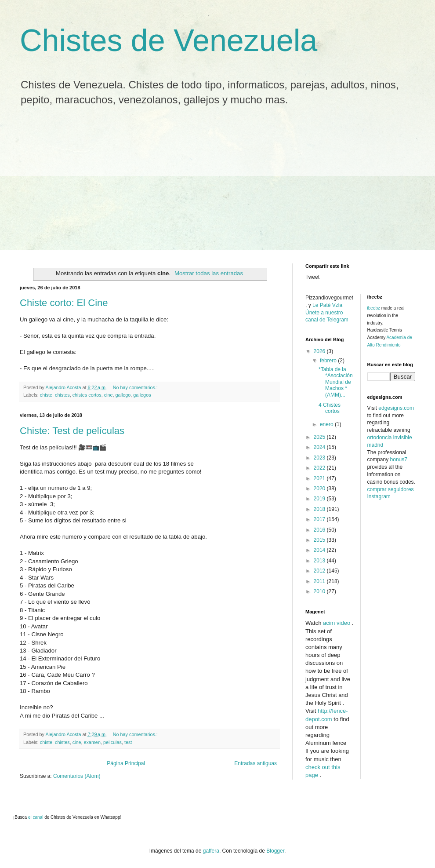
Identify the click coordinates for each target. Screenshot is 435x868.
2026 (320, 351)
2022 (320, 468)
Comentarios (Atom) (77, 776)
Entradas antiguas (256, 763)
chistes (62, 395)
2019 (320, 499)
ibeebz (374, 308)
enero (327, 424)
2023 (320, 458)
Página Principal (126, 763)
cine (109, 395)
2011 (320, 581)
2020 (320, 489)
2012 (320, 571)
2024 (320, 447)
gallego (123, 395)
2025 (320, 437)
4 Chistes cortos (330, 408)
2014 (320, 550)
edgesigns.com (396, 408)
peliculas (112, 742)
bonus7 (399, 460)
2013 (320, 561)
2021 (320, 478)
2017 (320, 519)
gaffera (211, 851)
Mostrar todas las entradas (209, 273)
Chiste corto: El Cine (64, 303)
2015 (320, 540)
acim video (337, 623)
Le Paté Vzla (327, 305)
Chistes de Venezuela (169, 40)
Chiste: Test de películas (72, 431)
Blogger (275, 851)
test (128, 742)
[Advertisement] (217, 184)
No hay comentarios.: (136, 387)
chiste (46, 395)
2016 (320, 530)
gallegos (142, 395)
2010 (320, 591)
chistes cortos (87, 395)
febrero (329, 361)
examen (92, 742)
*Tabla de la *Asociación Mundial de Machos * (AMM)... (336, 382)
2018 (320, 509)
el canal (36, 817)
